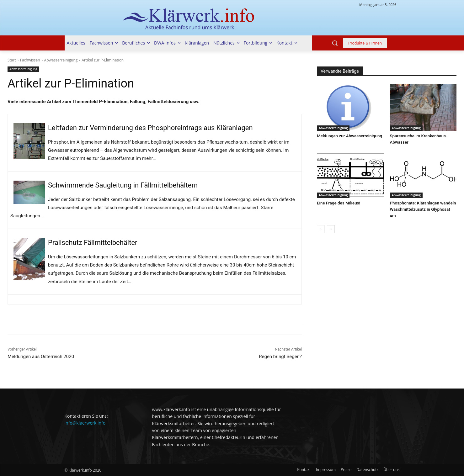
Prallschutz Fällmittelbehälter (93, 243)
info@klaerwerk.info (85, 423)
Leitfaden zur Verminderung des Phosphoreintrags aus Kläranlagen (150, 128)
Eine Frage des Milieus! (338, 203)
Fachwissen (30, 60)
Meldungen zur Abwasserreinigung (349, 136)
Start (12, 60)
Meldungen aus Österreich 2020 (41, 357)
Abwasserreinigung (61, 60)
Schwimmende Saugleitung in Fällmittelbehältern (123, 185)
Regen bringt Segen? (280, 357)
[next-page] (331, 223)
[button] (335, 43)
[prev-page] (321, 223)
